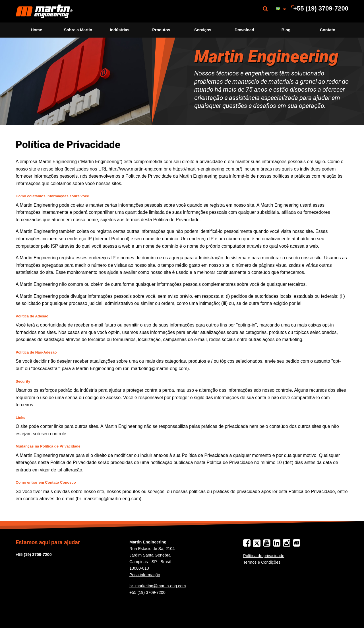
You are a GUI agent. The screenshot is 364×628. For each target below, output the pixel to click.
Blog (286, 30)
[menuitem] (44, 11)
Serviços (203, 30)
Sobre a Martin (78, 30)
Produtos (161, 30)
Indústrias (120, 30)
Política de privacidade (264, 556)
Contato (328, 30)
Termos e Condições (262, 562)
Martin (44, 11)
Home (36, 30)
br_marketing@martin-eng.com (158, 586)
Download (244, 30)
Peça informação (145, 575)
